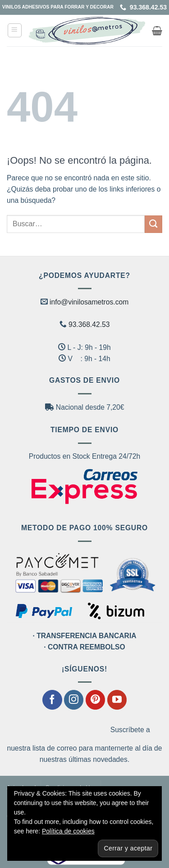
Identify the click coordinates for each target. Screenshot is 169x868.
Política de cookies (68, 831)
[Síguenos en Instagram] (74, 700)
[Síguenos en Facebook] (52, 700)
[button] (15, 30)
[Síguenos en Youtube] (117, 700)
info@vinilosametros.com (89, 302)
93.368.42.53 (143, 7)
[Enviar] (153, 224)
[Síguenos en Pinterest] (96, 700)
